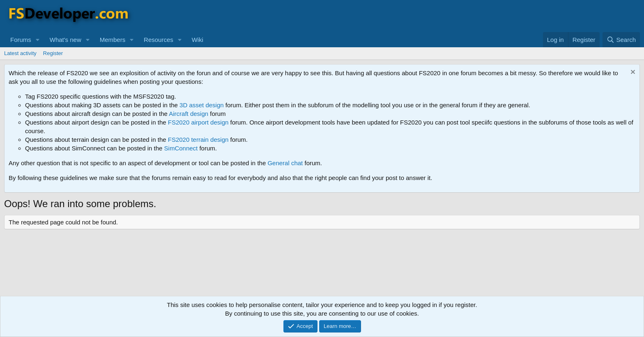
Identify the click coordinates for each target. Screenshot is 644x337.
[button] (38, 40)
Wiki (198, 40)
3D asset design (202, 105)
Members (113, 40)
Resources (159, 40)
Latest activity (20, 53)
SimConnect (181, 148)
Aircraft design (189, 114)
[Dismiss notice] (632, 73)
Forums (21, 40)
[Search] (621, 40)
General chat (285, 163)
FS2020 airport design (198, 122)
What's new (66, 40)
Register (53, 53)
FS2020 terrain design (198, 140)
